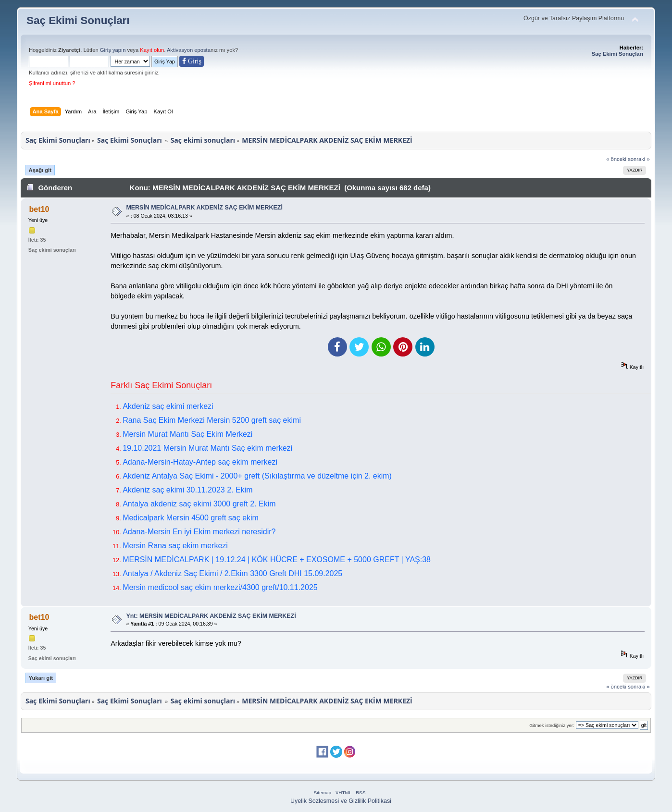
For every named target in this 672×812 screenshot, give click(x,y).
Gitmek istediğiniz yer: (552, 725)
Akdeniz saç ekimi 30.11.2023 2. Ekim (187, 490)
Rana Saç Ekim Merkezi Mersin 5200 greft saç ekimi (212, 420)
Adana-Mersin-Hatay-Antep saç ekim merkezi (200, 462)
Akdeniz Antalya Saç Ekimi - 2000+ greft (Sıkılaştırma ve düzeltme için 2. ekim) (257, 476)
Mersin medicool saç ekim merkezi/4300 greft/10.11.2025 (220, 587)
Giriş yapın (113, 50)
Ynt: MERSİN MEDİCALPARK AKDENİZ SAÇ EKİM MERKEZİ (211, 616)
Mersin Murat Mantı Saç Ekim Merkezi (187, 434)
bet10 (39, 209)
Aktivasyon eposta (189, 50)
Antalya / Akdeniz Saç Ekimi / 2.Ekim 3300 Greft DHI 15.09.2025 (232, 573)
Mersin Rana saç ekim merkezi (175, 546)
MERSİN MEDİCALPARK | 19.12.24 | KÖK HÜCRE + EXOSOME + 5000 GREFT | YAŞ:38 (277, 560)
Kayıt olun (152, 50)
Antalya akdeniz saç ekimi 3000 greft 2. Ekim (199, 504)
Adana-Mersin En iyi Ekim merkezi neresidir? (199, 532)
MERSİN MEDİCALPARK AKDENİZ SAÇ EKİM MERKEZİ (204, 208)
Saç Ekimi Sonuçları (78, 20)
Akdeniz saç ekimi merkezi (168, 406)
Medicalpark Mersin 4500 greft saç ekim (191, 518)
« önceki (616, 159)
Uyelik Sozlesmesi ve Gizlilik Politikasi (341, 801)
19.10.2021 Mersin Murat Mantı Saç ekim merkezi (207, 448)
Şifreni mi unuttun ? (52, 83)
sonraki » (639, 159)
